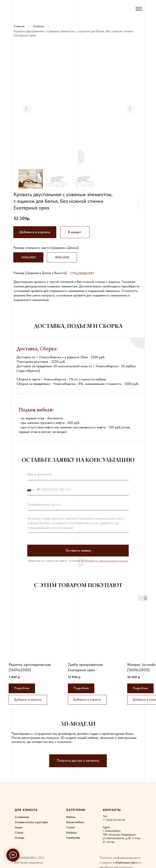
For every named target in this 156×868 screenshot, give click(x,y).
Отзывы (20, 838)
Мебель (39, 26)
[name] (78, 475)
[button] (75, 232)
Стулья (70, 828)
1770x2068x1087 (82, 273)
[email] (78, 505)
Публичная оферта (129, 862)
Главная (19, 26)
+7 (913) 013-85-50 (114, 820)
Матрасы (72, 833)
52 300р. (22, 218)
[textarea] (78, 524)
